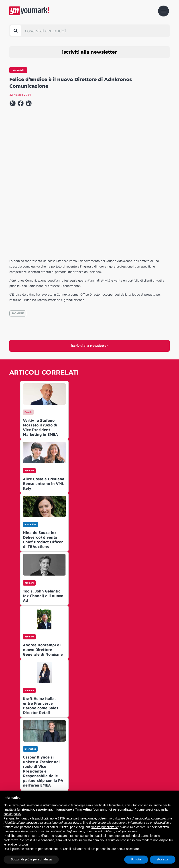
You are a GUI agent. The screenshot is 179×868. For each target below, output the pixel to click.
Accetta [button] (163, 859)
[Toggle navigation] (164, 11)
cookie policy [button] (12, 814)
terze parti (73, 818)
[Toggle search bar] (16, 31)
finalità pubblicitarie (105, 827)
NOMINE (18, 251)
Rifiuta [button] (136, 859)
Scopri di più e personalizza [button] (31, 859)
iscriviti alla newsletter (89, 52)
